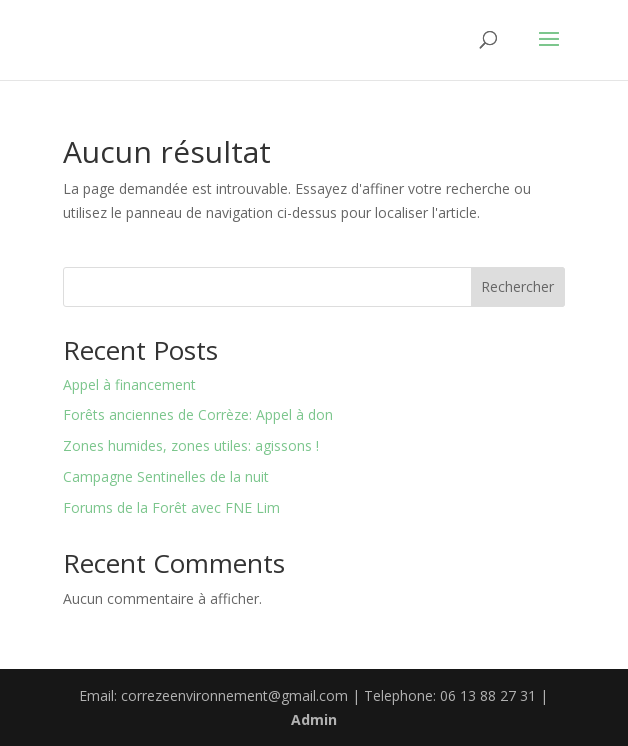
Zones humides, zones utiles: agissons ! (191, 445)
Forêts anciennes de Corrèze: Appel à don (198, 414)
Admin (314, 719)
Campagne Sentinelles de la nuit (166, 476)
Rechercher (517, 286)
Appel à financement (129, 384)
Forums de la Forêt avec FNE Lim (171, 507)
